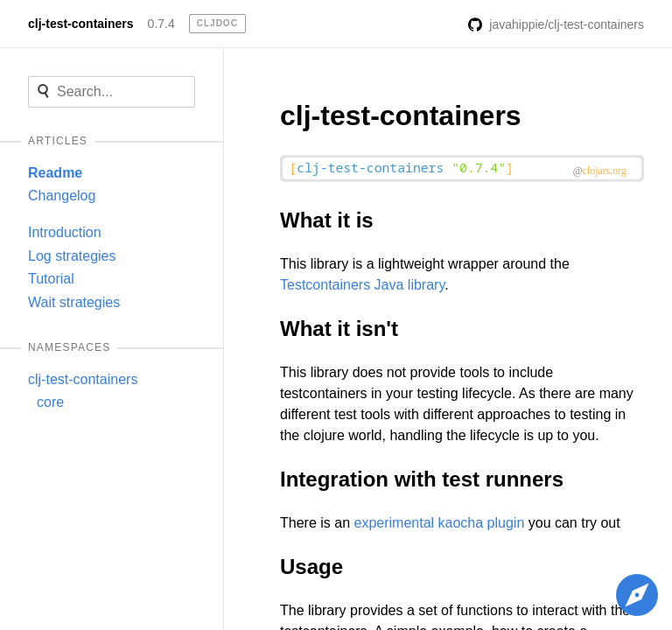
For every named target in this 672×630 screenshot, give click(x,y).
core (50, 402)
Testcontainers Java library (362, 285)
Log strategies (72, 256)
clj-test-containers (81, 24)
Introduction (65, 232)
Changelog (62, 196)
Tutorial (51, 279)
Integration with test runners (422, 479)
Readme (55, 173)
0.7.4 (161, 24)
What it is (327, 220)
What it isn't (339, 329)
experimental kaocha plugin (439, 523)
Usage (311, 567)
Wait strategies (74, 302)
